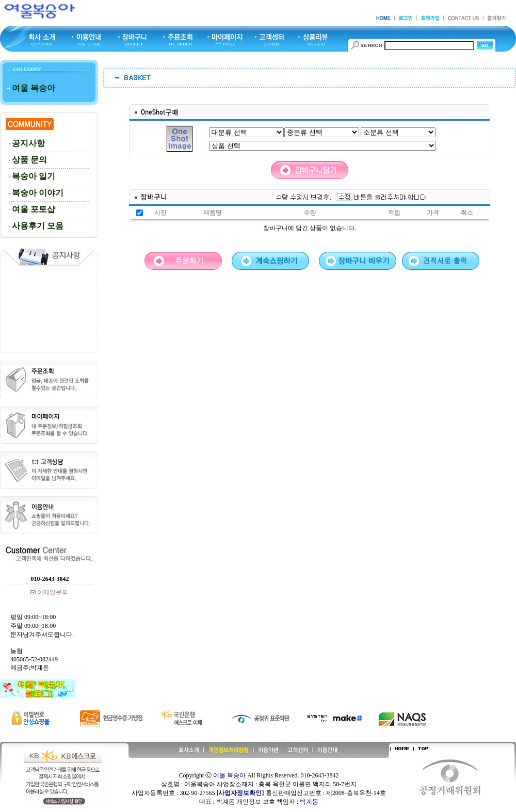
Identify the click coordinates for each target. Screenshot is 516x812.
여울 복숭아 (229, 775)
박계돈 (309, 802)
